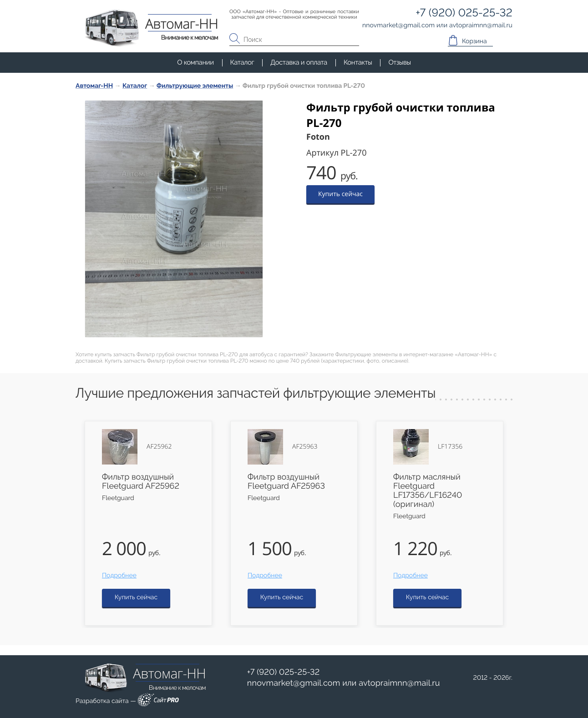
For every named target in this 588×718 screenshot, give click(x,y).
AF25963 (305, 447)
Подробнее (119, 576)
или (344, 683)
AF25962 (159, 447)
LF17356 (450, 447)
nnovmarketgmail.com (294, 683)
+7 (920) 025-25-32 (284, 672)
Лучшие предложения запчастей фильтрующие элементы (256, 393)
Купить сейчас (340, 194)
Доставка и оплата (299, 62)
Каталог (242, 62)
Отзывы (399, 62)
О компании (195, 62)
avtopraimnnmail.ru (399, 683)
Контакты (358, 62)
